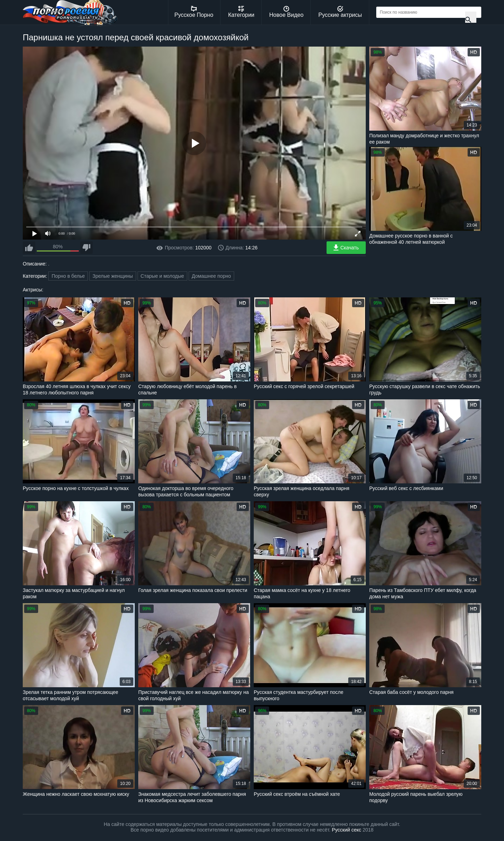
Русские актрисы (340, 12)
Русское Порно (194, 12)
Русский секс (346, 830)
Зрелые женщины (113, 276)
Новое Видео (286, 12)
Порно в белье (68, 276)
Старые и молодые (162, 276)
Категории (241, 12)
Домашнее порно (211, 276)
